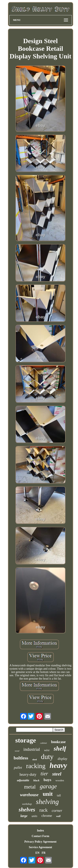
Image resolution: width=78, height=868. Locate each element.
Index (40, 831)
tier (44, 774)
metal (30, 787)
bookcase (58, 742)
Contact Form (40, 836)
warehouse (29, 795)
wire (47, 750)
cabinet (43, 743)
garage (48, 786)
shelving (47, 802)
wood (17, 751)
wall (58, 816)
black (37, 780)
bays (47, 780)
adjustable (23, 780)
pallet (18, 768)
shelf (60, 748)
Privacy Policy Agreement (40, 842)
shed (34, 759)
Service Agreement (40, 847)
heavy (58, 766)
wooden (60, 780)
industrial (32, 749)
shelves (27, 810)
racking (36, 766)
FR (44, 853)
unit (48, 794)
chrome (47, 816)
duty (47, 757)
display (62, 759)
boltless (21, 758)
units (34, 816)
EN (37, 853)
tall (59, 795)
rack (43, 810)
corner (57, 811)
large (24, 816)
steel (57, 774)
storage (26, 740)
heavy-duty (28, 774)
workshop (27, 804)
